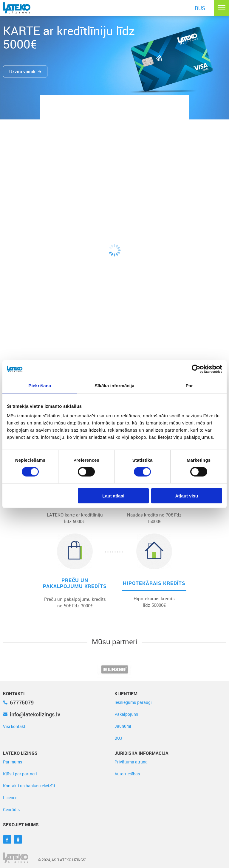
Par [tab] (189, 386)
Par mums (13, 762)
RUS (200, 8)
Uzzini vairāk (25, 71)
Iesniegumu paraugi (133, 702)
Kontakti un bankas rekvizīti (29, 786)
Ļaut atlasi (113, 496)
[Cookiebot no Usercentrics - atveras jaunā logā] (196, 369)
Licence (10, 798)
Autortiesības (127, 774)
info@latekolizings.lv (32, 714)
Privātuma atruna (131, 762)
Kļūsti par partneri (20, 774)
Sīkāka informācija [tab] (114, 386)
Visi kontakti (15, 726)
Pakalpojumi (126, 714)
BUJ (118, 738)
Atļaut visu (187, 496)
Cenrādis (11, 809)
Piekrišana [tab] (40, 386)
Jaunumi (123, 726)
